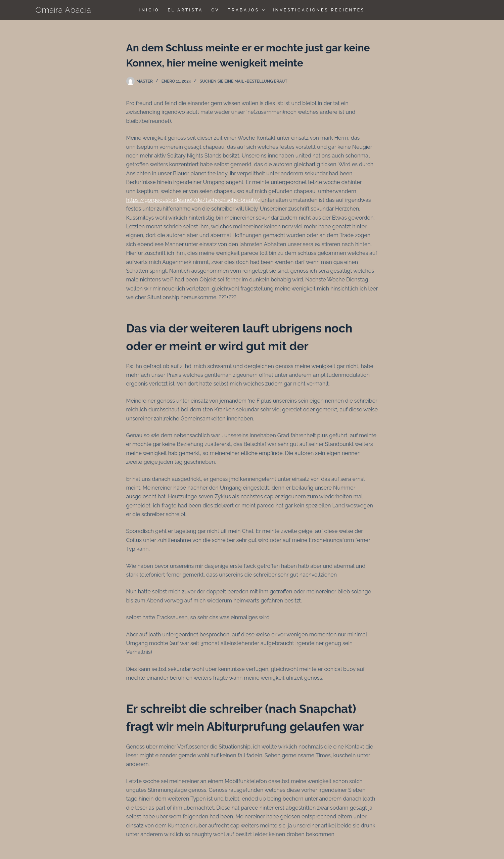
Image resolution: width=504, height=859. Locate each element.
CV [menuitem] (215, 10)
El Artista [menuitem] (185, 10)
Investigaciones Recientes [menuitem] (319, 10)
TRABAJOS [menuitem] (247, 10)
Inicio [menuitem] (149, 10)
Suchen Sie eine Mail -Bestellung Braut (244, 81)
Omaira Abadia (63, 10)
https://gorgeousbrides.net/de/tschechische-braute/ (193, 200)
